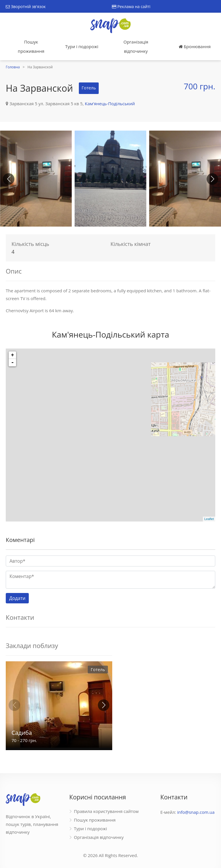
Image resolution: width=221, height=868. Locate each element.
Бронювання (195, 46)
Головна (13, 67)
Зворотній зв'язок (26, 6)
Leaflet (209, 519)
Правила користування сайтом (106, 811)
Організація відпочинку (136, 46)
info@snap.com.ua (196, 812)
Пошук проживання (31, 46)
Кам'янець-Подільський (110, 103)
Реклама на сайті (131, 6)
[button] (212, 179)
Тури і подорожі (82, 46)
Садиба (22, 733)
